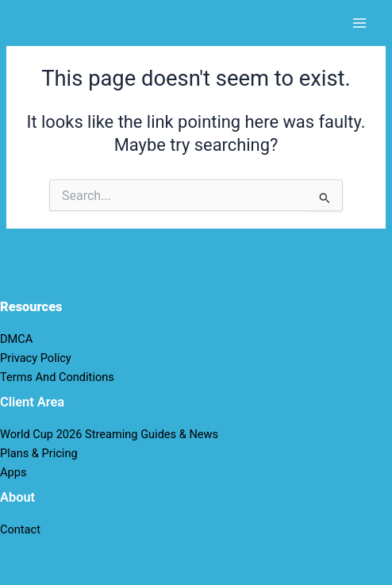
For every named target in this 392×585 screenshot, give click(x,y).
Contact (20, 529)
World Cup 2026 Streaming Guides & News (109, 434)
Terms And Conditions (57, 377)
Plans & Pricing (39, 453)
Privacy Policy (36, 358)
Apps (13, 472)
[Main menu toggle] (359, 23)
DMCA (16, 339)
